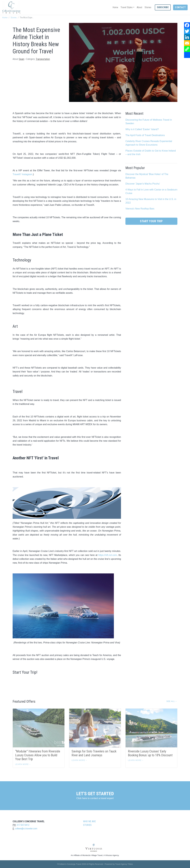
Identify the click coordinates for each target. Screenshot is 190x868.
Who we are (89, 821)
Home (115, 7)
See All (171, 701)
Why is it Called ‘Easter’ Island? (142, 129)
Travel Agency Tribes (124, 864)
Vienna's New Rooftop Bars (140, 209)
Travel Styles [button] (127, 7)
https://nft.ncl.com (108, 555)
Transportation (43, 59)
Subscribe (163, 7)
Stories (148, 7)
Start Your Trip (151, 221)
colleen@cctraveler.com (26, 829)
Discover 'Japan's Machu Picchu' (143, 184)
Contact (180, 7)
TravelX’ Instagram (22, 174)
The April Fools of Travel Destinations (145, 135)
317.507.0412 (23, 825)
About (139, 7)
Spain (22, 59)
